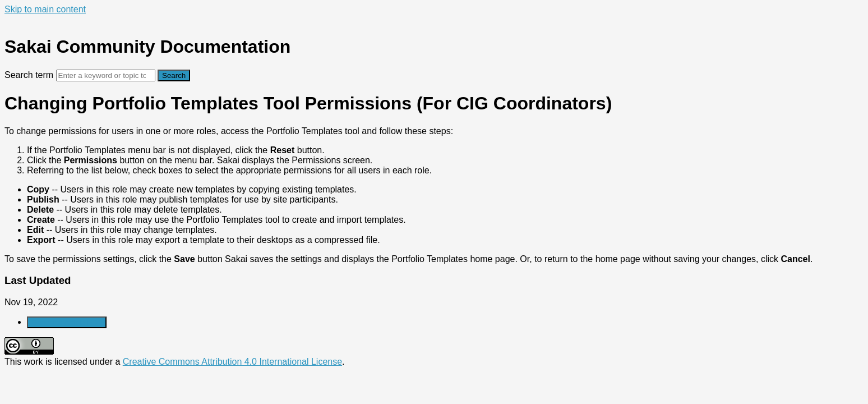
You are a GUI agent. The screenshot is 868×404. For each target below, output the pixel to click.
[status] (434, 195)
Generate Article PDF (67, 322)
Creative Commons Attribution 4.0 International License (232, 362)
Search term (29, 75)
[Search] (106, 75)
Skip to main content (45, 9)
